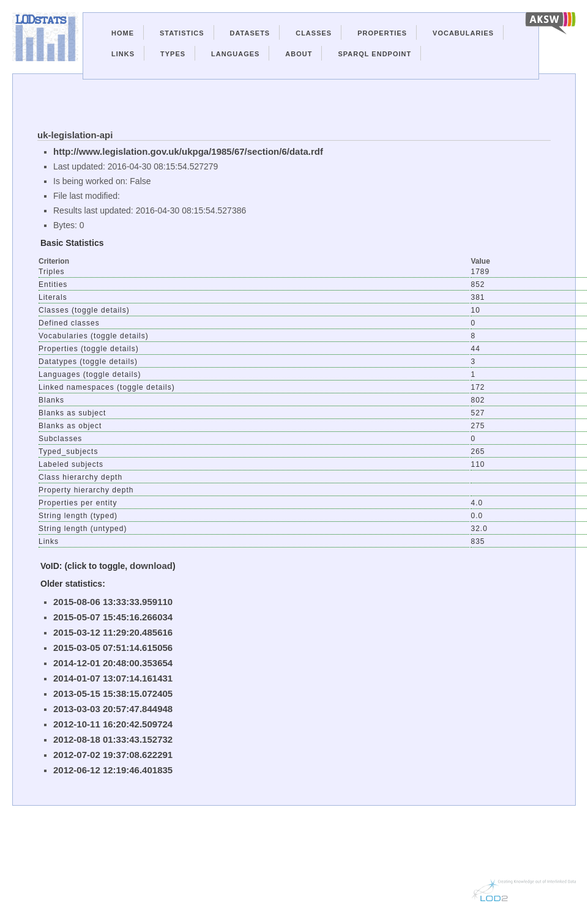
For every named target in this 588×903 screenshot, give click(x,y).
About (299, 54)
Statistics (182, 33)
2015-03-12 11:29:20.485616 (113, 632)
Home (123, 33)
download (151, 566)
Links (123, 54)
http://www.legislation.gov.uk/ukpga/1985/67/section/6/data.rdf (188, 151)
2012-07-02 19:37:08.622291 (113, 755)
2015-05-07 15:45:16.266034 (113, 617)
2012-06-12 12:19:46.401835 (113, 770)
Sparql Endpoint (374, 54)
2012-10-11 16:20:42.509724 (113, 724)
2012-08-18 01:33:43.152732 (113, 739)
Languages (235, 54)
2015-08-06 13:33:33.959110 (113, 602)
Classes (314, 33)
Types (173, 54)
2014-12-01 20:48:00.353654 (113, 663)
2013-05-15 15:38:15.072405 (113, 693)
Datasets (250, 33)
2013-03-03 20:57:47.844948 (113, 709)
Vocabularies (463, 33)
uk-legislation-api (75, 135)
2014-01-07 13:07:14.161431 (113, 678)
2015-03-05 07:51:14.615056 (113, 648)
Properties (382, 33)
